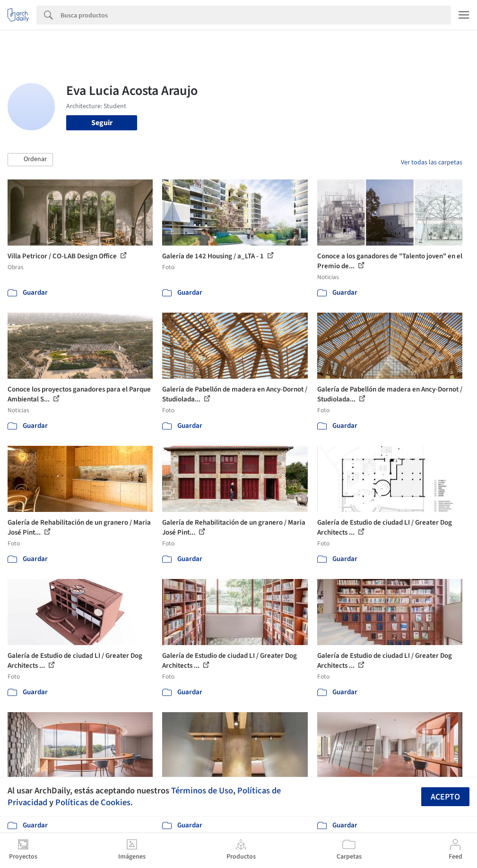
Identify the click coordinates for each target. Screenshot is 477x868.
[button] (30, 160)
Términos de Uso (202, 791)
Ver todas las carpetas (432, 162)
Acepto (445, 797)
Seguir (102, 123)
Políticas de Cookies (93, 802)
